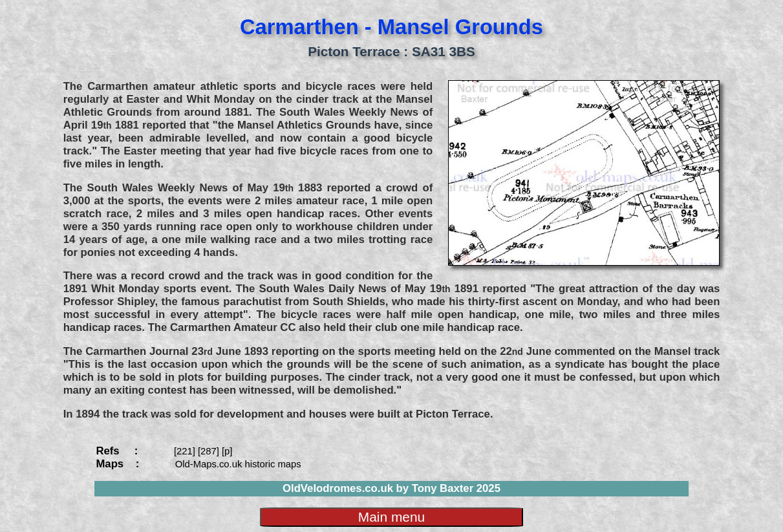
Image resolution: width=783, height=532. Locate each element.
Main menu (391, 517)
